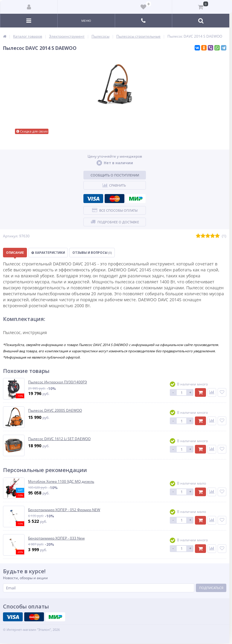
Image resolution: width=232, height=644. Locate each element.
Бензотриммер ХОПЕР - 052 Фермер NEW (64, 510)
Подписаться (211, 588)
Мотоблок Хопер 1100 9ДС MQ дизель (61, 482)
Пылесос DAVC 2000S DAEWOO (55, 411)
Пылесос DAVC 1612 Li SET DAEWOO (59, 439)
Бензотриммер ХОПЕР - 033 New (56, 538)
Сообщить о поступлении (115, 175)
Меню (86, 21)
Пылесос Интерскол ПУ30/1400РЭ (58, 382)
